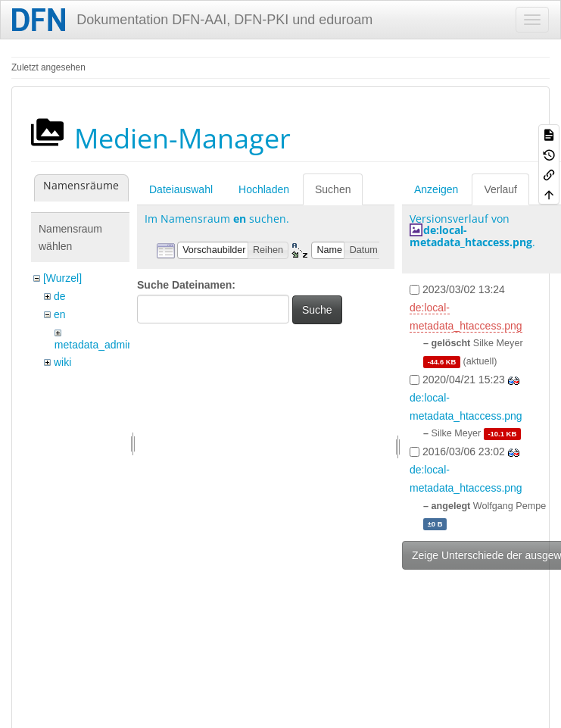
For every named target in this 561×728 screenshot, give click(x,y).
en (60, 314)
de (60, 296)
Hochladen (264, 189)
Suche (317, 310)
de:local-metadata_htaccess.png (471, 236)
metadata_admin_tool (106, 345)
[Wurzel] (62, 278)
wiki (62, 362)
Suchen (333, 189)
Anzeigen (436, 189)
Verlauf (500, 189)
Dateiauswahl (181, 189)
